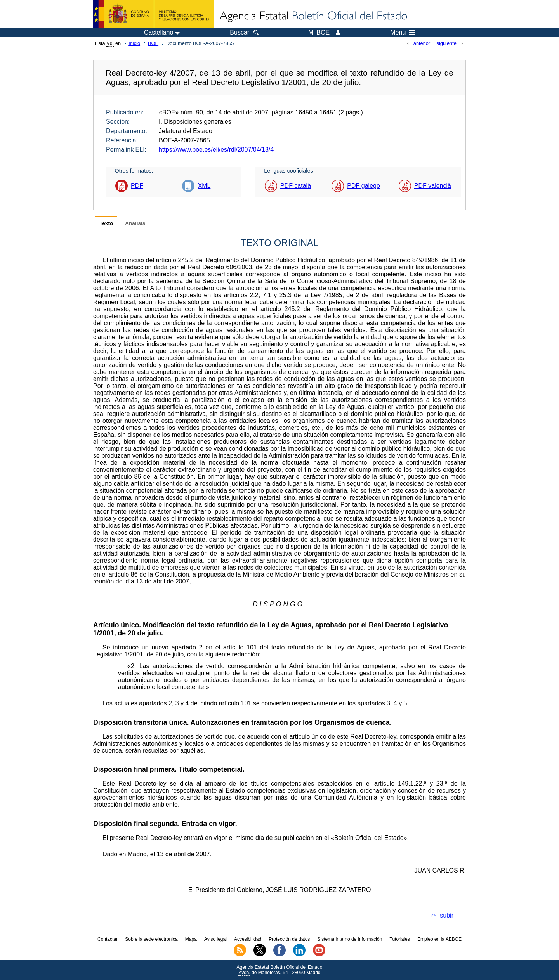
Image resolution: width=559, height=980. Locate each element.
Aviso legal (215, 939)
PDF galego (364, 186)
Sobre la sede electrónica (151, 939)
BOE (153, 43)
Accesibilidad (248, 939)
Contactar (108, 939)
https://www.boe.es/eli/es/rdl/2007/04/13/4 (216, 150)
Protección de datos (289, 939)
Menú (403, 33)
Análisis (135, 223)
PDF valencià (433, 186)
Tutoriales (400, 939)
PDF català (296, 186)
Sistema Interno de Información (350, 939)
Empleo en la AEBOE (439, 939)
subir (447, 915)
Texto (106, 223)
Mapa (191, 939)
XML (204, 186)
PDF (137, 186)
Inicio (134, 43)
